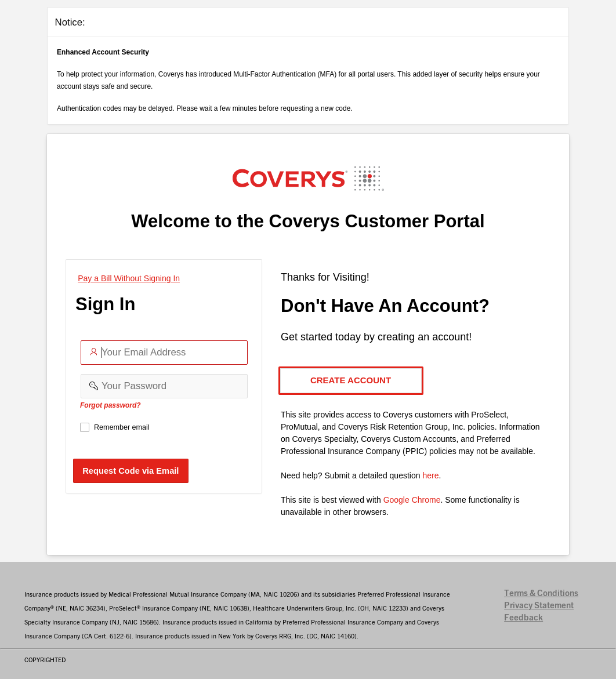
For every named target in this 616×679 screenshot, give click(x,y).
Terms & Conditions (541, 593)
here (430, 475)
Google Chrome (412, 500)
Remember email (122, 427)
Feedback (523, 618)
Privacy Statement (539, 606)
